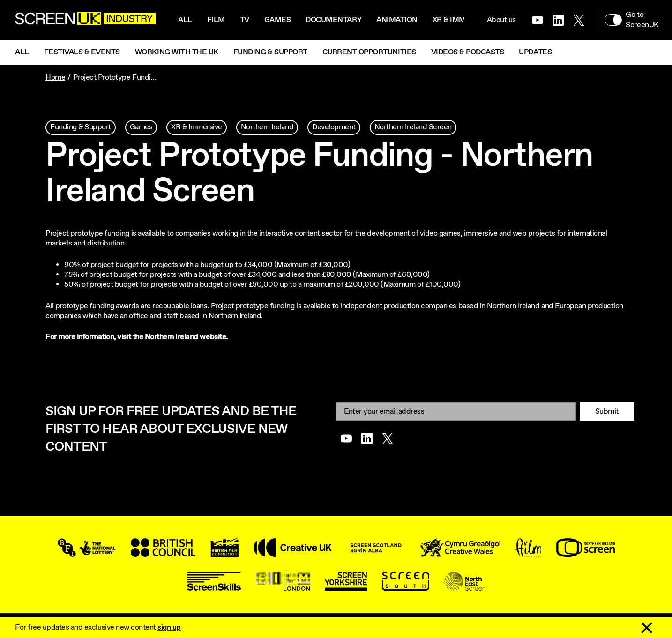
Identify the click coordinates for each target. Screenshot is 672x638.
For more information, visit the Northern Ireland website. (137, 337)
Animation (397, 20)
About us (501, 20)
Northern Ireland (267, 127)
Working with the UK (177, 52)
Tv (245, 20)
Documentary (333, 20)
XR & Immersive (462, 20)
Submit (607, 412)
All (185, 20)
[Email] (456, 412)
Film (216, 20)
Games (278, 20)
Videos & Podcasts (468, 52)
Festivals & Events (82, 52)
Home (55, 78)
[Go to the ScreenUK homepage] (85, 20)
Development (334, 127)
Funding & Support (270, 52)
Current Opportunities (369, 52)
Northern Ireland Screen (413, 127)
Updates (535, 52)
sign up (169, 627)
